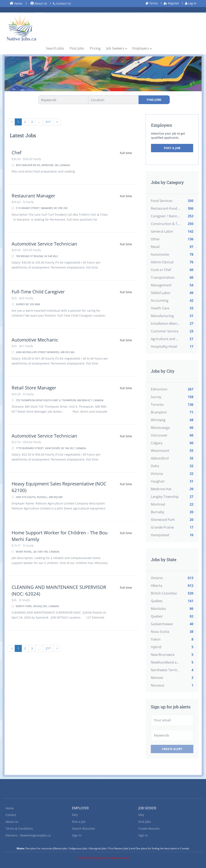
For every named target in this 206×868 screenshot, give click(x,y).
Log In (191, 3)
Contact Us (62, 3)
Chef (16, 152)
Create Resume (149, 828)
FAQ (75, 815)
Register (171, 3)
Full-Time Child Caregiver (38, 292)
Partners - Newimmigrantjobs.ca (28, 835)
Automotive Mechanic (35, 340)
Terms (152, 3)
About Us (39, 3)
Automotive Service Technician (44, 244)
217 (48, 122)
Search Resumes (83, 828)
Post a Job (172, 148)
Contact (11, 815)
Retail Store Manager (34, 388)
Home (16, 3)
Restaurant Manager (33, 196)
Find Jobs (154, 100)
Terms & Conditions (19, 828)
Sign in (77, 835)
